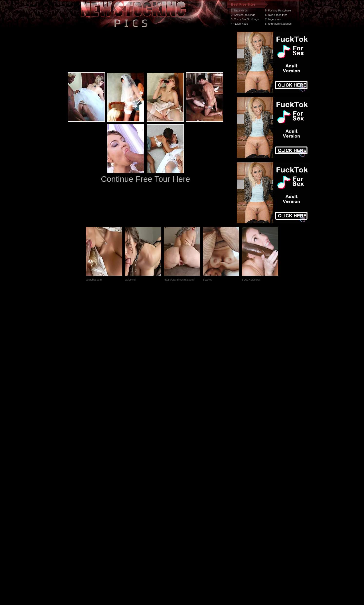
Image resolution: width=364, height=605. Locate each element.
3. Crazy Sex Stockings (245, 19)
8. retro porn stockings (278, 24)
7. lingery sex (273, 19)
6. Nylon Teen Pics (276, 15)
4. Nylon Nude (239, 24)
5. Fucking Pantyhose (278, 10)
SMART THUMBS (191, 513)
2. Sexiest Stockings (243, 15)
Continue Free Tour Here (145, 179)
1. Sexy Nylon (239, 10)
